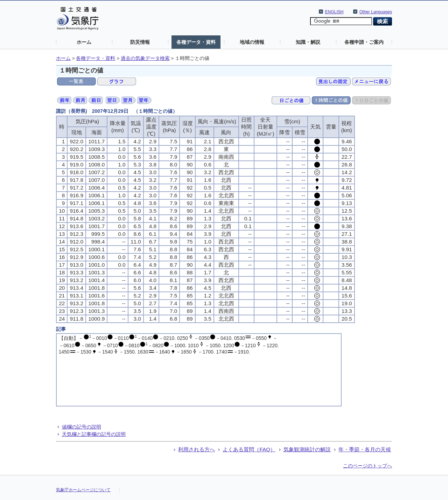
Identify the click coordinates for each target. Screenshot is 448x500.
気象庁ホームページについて (83, 490)
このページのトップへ (367, 466)
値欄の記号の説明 (82, 427)
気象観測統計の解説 (307, 449)
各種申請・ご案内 (364, 42)
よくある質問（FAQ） (249, 449)
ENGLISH (334, 12)
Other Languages (376, 12)
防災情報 (140, 42)
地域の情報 (252, 42)
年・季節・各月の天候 (365, 449)
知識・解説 (308, 42)
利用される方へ (197, 449)
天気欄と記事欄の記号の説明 (94, 434)
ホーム (84, 42)
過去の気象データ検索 (145, 58)
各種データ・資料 (196, 42)
